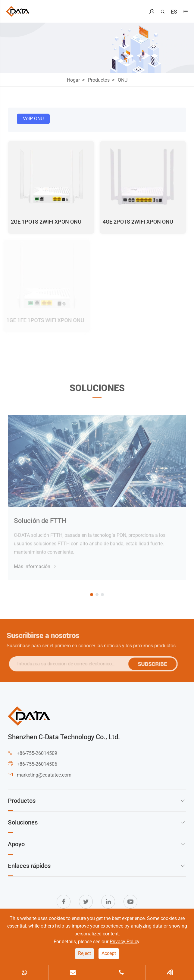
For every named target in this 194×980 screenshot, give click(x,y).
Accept (109, 953)
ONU (123, 80)
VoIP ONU (33, 119)
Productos (99, 80)
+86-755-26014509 (37, 753)
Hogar (73, 80)
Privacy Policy (124, 942)
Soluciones (97, 390)
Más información (35, 564)
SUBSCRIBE (154, 664)
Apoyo (16, 844)
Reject (84, 953)
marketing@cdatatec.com (44, 775)
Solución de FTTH (40, 518)
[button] (92, 595)
